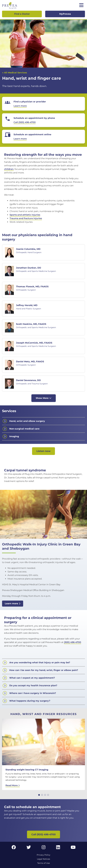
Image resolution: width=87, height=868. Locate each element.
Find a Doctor (22, 14)
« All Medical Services (15, 73)
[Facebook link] (14, 848)
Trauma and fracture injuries (26, 218)
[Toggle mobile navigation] (81, 5)
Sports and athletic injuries (25, 215)
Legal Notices (44, 859)
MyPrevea (65, 14)
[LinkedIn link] (58, 848)
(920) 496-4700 (73, 642)
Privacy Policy (44, 855)
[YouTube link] (73, 848)
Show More (44, 398)
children (9, 169)
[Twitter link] (29, 848)
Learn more (13, 604)
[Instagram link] (44, 848)
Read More (13, 785)
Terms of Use (44, 863)
